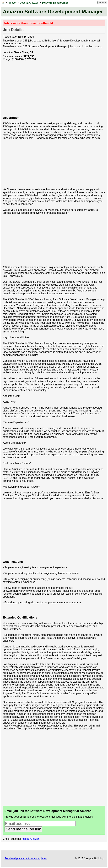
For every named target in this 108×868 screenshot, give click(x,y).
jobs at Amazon (31, 839)
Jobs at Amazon (29, 3)
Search (102, 3)
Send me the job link (23, 829)
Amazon (12, 3)
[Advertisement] (54, 90)
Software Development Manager (61, 3)
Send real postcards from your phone (26, 858)
